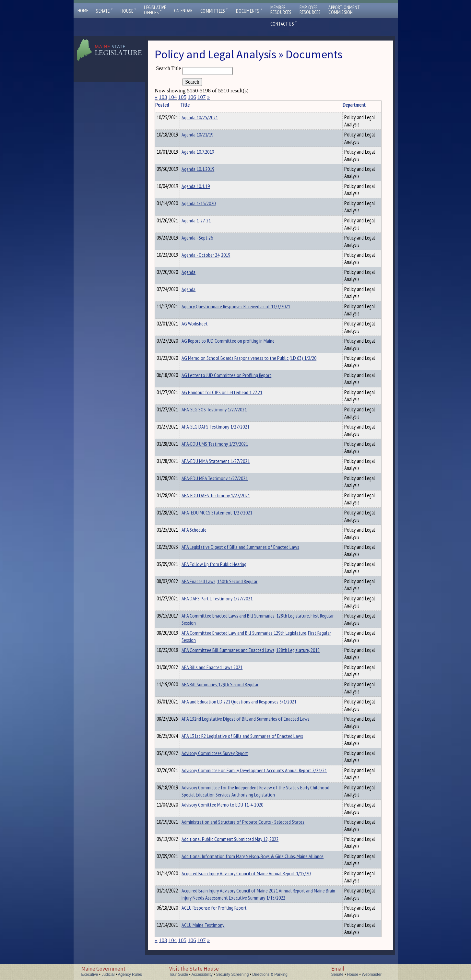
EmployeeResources (310, 10)
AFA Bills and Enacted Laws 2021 (222, 667)
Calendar (183, 11)
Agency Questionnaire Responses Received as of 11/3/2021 (246, 306)
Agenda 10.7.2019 (208, 152)
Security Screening (233, 974)
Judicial (108, 974)
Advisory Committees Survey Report (225, 753)
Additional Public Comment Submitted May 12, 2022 (240, 839)
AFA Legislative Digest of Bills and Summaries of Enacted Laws (250, 547)
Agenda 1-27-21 (206, 220)
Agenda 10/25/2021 (210, 117)
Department (336, 105)
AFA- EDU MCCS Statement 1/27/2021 (227, 513)
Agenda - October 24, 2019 (216, 255)
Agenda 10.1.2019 (208, 169)
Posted (172, 105)
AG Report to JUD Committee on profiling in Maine (238, 341)
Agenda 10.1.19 (206, 186)
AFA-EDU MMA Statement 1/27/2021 (226, 461)
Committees (214, 11)
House (128, 11)
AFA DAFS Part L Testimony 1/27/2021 (227, 598)
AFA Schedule (204, 530)
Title (195, 105)
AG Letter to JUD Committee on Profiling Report (236, 375)
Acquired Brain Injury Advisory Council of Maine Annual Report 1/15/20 (256, 873)
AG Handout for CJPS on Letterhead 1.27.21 (232, 392)
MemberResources (281, 10)
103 (163, 97)
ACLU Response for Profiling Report (224, 915)
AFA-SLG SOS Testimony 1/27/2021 (224, 409)
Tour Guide (179, 974)
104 (173, 97)
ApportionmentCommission (344, 10)
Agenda (199, 272)
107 (202, 97)
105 (182, 97)
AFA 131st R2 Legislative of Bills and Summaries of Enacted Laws (252, 736)
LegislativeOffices (155, 10)
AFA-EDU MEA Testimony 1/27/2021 (225, 478)
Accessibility (202, 974)
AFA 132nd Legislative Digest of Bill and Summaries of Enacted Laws (256, 719)
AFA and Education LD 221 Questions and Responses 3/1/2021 (249, 702)
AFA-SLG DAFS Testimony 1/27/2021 (225, 427)
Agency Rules (130, 974)
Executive (90, 974)
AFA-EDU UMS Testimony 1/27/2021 (225, 444)
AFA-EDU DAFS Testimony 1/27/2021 (226, 495)
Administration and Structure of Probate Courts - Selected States (253, 822)
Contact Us (284, 24)
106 (192, 97)
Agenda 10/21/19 (207, 135)
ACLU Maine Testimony (213, 932)
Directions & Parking (270, 974)
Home (83, 11)
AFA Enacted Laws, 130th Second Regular (230, 581)
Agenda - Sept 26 (207, 238)
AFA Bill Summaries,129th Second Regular (230, 684)
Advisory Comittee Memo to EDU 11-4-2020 (232, 805)
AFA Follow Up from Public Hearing (224, 564)
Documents (249, 11)
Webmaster (372, 974)
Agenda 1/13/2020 (209, 203)
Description (370, 105)
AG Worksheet (205, 324)
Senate (104, 11)
